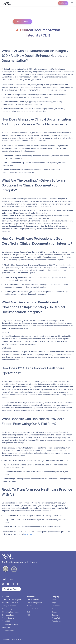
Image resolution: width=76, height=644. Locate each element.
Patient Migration (8, 630)
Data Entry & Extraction (10, 603)
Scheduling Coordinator (10, 612)
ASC (28, 615)
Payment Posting (8, 618)
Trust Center (56, 621)
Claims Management (9, 609)
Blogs (54, 603)
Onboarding (6, 627)
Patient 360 (6, 621)
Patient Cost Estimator (10, 624)
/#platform (29, 534)
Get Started (63, 3)
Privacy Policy (57, 618)
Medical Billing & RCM (34, 603)
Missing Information (9, 606)
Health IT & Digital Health (36, 609)
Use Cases (56, 606)
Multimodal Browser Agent (11, 600)
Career (54, 609)
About (54, 600)
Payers (29, 606)
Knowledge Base (8, 615)
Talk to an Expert (11, 589)
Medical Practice (33, 600)
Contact (55, 615)
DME (28, 612)
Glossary (55, 612)
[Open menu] (72, 3)
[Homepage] (7, 3)
